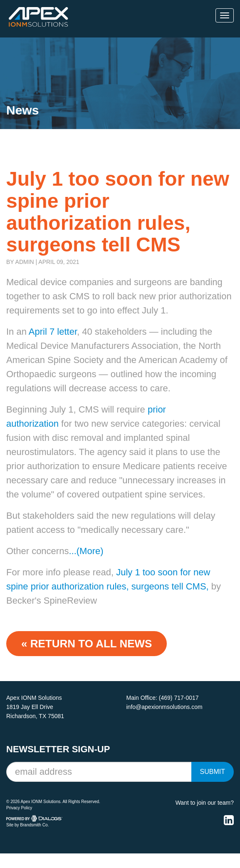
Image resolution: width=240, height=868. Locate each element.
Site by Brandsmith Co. (27, 825)
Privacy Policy (19, 808)
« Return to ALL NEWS (87, 644)
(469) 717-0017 (179, 698)
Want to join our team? (205, 803)
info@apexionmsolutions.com (165, 707)
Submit (213, 772)
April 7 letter (52, 332)
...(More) (86, 551)
